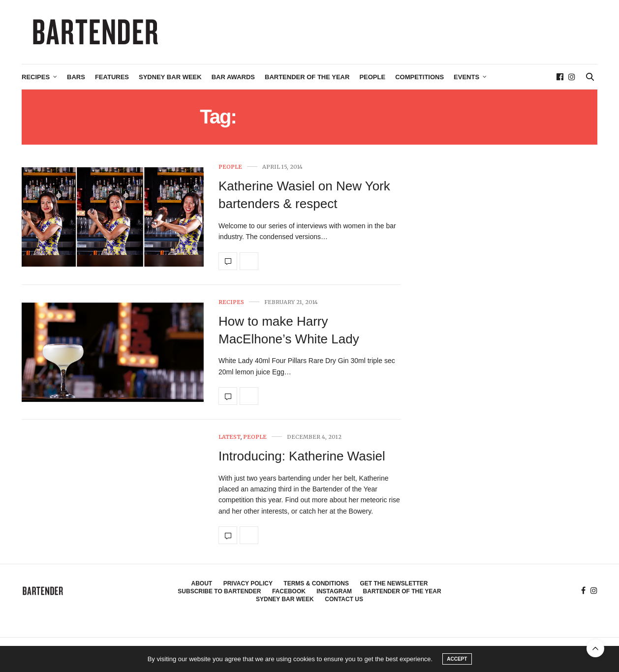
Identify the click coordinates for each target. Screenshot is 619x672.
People (372, 77)
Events (466, 77)
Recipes (36, 77)
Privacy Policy (248, 583)
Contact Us (344, 599)
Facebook (289, 591)
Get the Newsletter (394, 583)
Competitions (419, 77)
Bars (76, 77)
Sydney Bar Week (170, 77)
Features (112, 77)
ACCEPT (457, 659)
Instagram (334, 591)
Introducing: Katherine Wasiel (302, 456)
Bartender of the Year (307, 77)
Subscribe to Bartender (219, 591)
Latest (230, 437)
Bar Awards (233, 77)
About (202, 583)
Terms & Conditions (316, 583)
